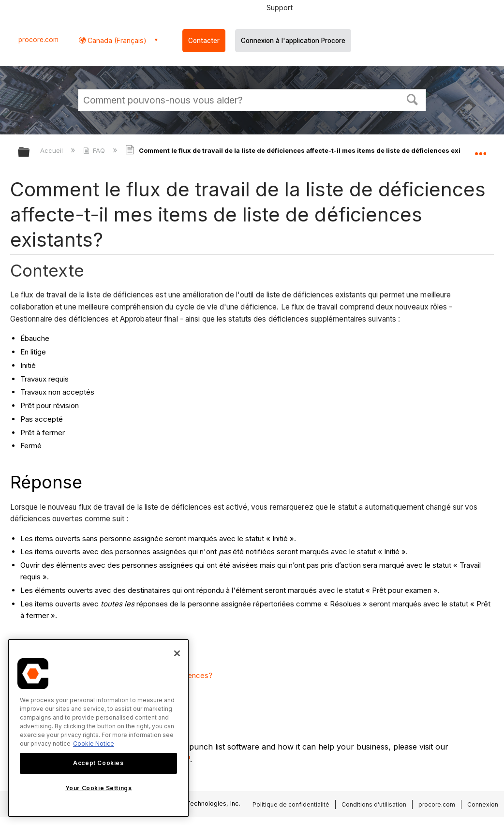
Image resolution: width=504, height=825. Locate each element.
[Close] (177, 653)
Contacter (204, 41)
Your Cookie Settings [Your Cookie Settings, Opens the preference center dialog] (99, 788)
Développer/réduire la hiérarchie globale (30, 153)
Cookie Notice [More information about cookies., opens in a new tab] (94, 744)
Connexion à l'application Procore (293, 41)
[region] (98, 728)
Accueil (52, 150)
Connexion (483, 804)
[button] (413, 99)
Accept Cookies (98, 763)
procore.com (38, 40)
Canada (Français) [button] (116, 40)
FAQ (95, 150)
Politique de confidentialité (291, 804)
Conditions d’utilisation (374, 804)
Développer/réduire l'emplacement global (480, 149)
